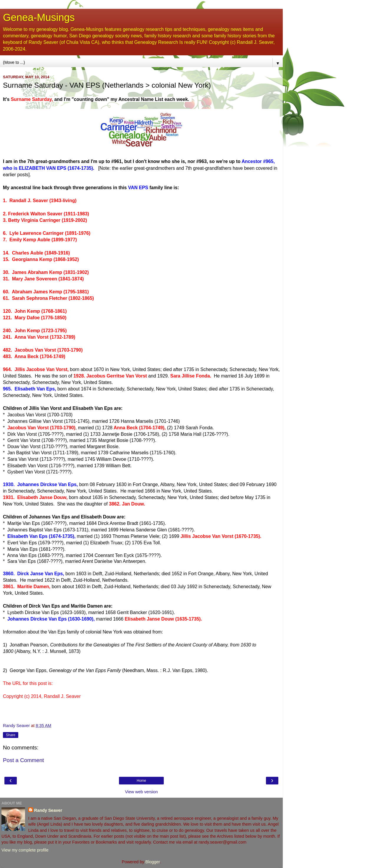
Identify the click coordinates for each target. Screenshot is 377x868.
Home (141, 781)
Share (11, 735)
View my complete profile (25, 850)
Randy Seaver (48, 810)
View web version (141, 792)
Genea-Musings (39, 17)
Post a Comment (23, 760)
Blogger (153, 862)
